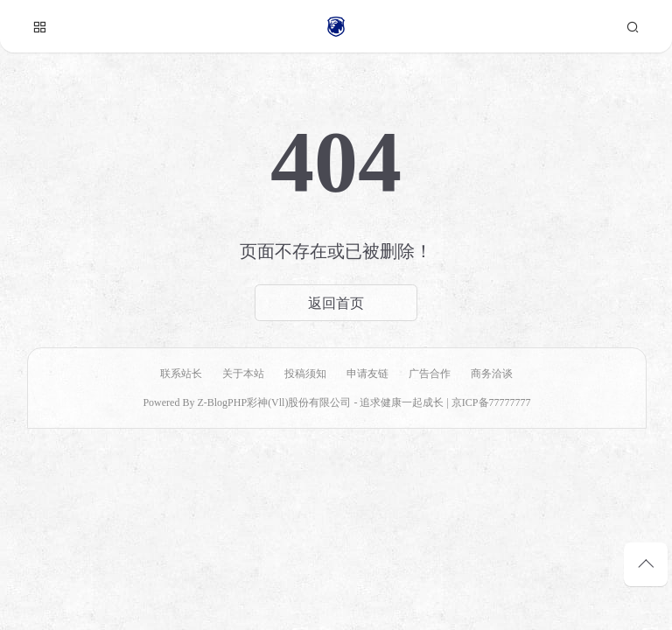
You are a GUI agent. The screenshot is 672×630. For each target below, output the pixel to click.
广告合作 (430, 374)
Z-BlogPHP (222, 402)
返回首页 (336, 303)
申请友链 (367, 374)
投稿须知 (305, 374)
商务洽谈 (492, 374)
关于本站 (243, 374)
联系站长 (181, 374)
